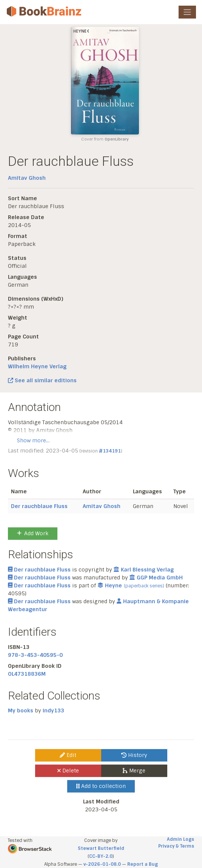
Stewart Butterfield (101, 848)
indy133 (53, 710)
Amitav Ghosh (27, 178)
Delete (68, 771)
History (134, 755)
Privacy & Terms (176, 846)
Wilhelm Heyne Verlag (37, 366)
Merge (134, 771)
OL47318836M (27, 674)
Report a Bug (143, 864)
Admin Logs (180, 839)
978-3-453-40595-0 (35, 655)
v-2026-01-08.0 (102, 864)
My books (21, 710)
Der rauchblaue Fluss (39, 506)
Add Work (33, 533)
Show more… (33, 440)
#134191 (110, 451)
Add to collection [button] (101, 786)
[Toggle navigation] (187, 12)
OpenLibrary (117, 139)
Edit (68, 755)
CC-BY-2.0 (101, 856)
